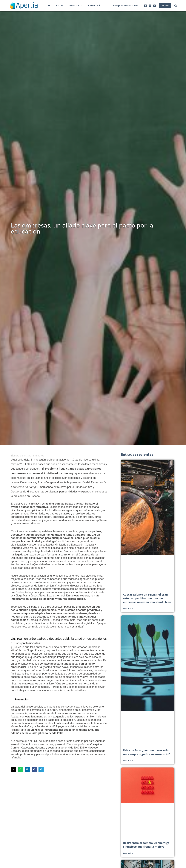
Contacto (165, 6)
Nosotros (56, 6)
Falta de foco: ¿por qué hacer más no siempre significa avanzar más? (147, 752)
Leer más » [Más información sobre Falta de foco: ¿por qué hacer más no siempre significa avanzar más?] (128, 760)
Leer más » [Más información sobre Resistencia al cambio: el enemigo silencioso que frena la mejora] (128, 853)
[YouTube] (150, 6)
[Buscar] (176, 6)
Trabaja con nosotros (125, 6)
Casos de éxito (97, 6)
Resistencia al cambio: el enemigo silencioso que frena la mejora (146, 845)
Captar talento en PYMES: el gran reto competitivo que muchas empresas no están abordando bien (147, 598)
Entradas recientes (138, 454)
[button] (14, 769)
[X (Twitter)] (154, 6)
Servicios (76, 6)
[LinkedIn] (145, 6)
